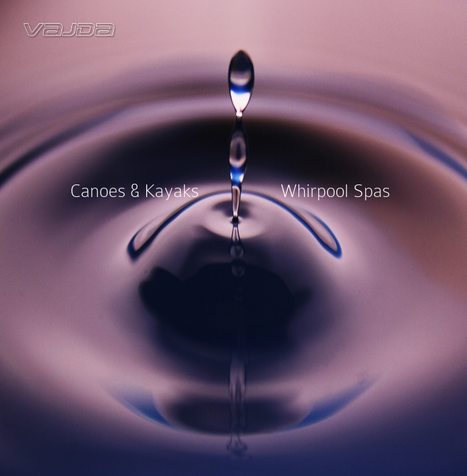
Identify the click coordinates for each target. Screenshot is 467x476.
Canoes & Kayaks (135, 190)
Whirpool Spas (335, 190)
